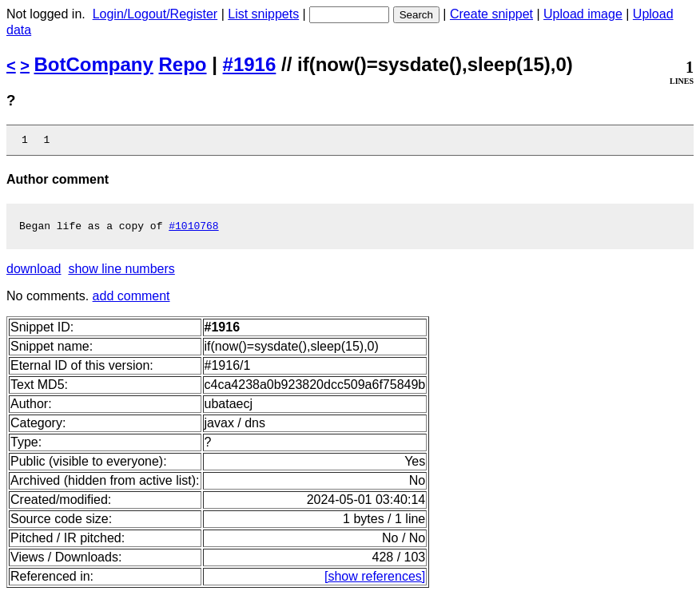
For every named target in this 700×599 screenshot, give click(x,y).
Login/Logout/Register (155, 14)
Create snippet (491, 14)
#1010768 (193, 230)
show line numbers (121, 274)
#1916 (250, 64)
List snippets (263, 14)
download (34, 274)
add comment (131, 301)
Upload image (583, 14)
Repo (183, 64)
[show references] (375, 581)
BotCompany (94, 64)
